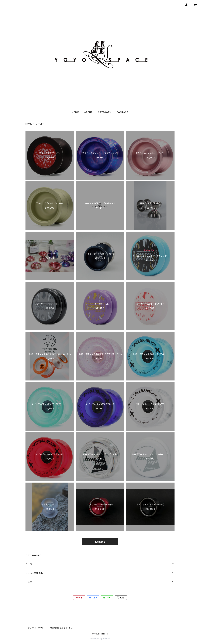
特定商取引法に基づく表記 (61, 628)
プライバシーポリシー (37, 628)
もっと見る (100, 542)
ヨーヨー (30, 564)
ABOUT (88, 112)
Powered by (100, 639)
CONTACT (122, 112)
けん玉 (29, 582)
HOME (75, 112)
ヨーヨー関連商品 (34, 573)
